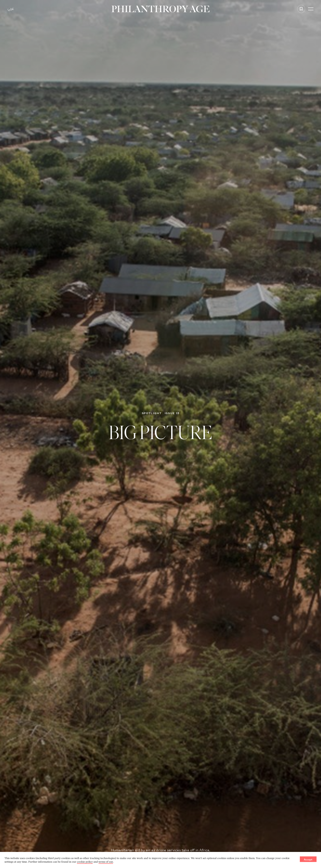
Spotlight (152, 413)
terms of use (106, 862)
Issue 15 (172, 413)
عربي (11, 9)
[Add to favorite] (301, 9)
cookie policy (85, 862)
